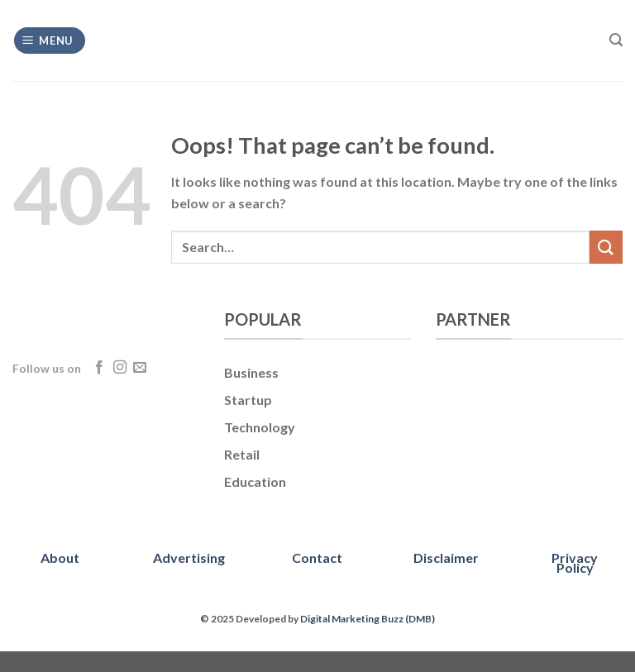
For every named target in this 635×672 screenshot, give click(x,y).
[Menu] (50, 41)
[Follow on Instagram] (120, 368)
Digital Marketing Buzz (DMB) (368, 619)
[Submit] (606, 247)
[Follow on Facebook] (99, 368)
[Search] (616, 40)
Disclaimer (446, 558)
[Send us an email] (140, 368)
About (60, 558)
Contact (317, 558)
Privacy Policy (575, 562)
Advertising (189, 558)
